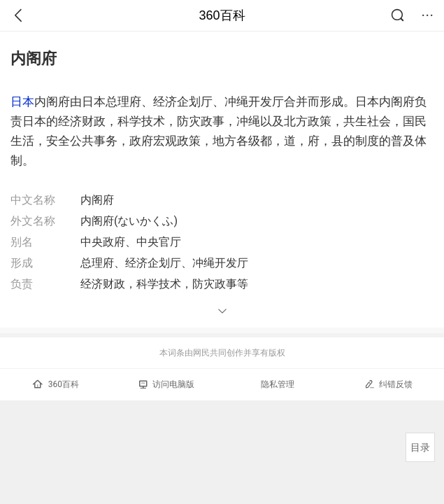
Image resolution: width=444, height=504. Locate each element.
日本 (22, 101)
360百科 (222, 15)
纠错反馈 (388, 384)
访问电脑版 (167, 384)
